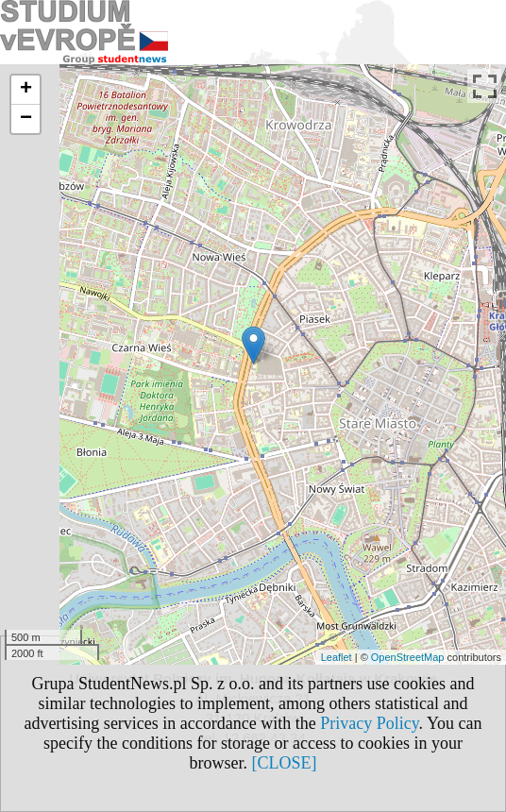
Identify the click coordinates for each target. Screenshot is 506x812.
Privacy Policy (369, 723)
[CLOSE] (285, 763)
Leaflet (337, 657)
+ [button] (26, 90)
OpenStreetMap (408, 657)
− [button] (26, 119)
